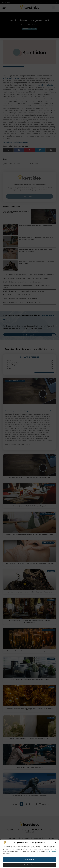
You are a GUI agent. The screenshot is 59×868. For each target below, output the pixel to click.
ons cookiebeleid (51, 851)
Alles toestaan (29, 860)
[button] (55, 843)
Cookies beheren (29, 865)
